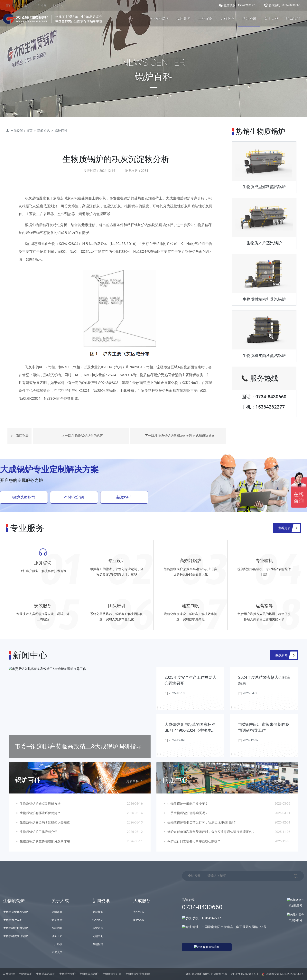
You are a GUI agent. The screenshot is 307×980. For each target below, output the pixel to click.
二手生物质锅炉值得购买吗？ (188, 813)
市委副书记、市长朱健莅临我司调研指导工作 (264, 727)
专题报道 (98, 944)
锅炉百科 (61, 131)
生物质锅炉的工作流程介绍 (39, 832)
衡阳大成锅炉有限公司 (200, 974)
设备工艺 (57, 936)
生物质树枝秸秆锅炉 (15, 928)
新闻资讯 (249, 19)
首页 (9, 5)
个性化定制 (74, 497)
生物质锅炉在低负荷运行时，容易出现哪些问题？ (202, 822)
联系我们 (293, 19)
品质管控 (183, 19)
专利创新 (57, 928)
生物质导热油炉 (89, 974)
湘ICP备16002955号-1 (245, 974)
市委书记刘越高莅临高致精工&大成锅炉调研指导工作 (81, 750)
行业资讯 (98, 920)
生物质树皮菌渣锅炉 (15, 936)
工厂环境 (41, 5)
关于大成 (271, 19)
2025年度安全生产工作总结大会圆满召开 (190, 680)
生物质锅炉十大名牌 (138, 974)
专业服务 (139, 912)
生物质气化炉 (67, 974)
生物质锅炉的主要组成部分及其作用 (45, 841)
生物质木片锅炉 (13, 920)
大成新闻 (98, 912)
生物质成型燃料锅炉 (15, 912)
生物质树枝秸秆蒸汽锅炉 (264, 299)
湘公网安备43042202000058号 (283, 974)
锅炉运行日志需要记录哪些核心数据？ (194, 841)
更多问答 (283, 781)
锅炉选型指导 (24, 497)
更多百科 (135, 781)
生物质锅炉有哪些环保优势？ (40, 813)
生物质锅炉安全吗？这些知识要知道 (45, 822)
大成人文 (58, 5)
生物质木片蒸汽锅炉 (264, 243)
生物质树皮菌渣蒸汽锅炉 (264, 356)
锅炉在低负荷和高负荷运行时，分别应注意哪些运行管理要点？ (211, 832)
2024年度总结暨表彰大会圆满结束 (264, 680)
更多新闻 (281, 655)
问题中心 (98, 936)
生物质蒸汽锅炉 (46, 974)
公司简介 (23, 5)
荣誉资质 (57, 920)
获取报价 (124, 497)
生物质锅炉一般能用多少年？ (188, 804)
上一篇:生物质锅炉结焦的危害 (82, 436)
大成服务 (227, 19)
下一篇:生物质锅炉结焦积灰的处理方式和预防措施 (180, 436)
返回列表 (22, 436)
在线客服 (200, 946)
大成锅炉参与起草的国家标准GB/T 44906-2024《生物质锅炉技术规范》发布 (190, 728)
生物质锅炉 (160, 19)
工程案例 (205, 19)
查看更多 (284, 528)
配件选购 (139, 920)
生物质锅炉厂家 (112, 974)
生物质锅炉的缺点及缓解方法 (40, 804)
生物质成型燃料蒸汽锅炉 (264, 187)
